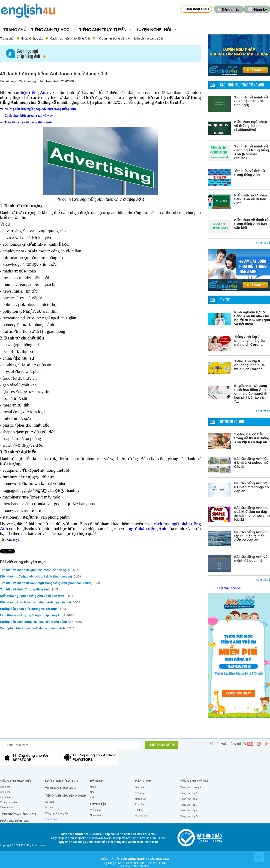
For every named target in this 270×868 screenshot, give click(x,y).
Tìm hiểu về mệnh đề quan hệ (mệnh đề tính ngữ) (251, 101)
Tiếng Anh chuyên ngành (66, 796)
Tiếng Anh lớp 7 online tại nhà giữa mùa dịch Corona (249, 341)
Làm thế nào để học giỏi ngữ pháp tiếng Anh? (33, 615)
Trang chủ (15, 30)
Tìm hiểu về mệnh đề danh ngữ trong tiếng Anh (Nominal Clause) (252, 152)
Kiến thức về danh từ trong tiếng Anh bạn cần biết (251, 224)
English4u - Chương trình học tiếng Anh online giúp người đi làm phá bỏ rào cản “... (251, 393)
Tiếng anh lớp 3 (189, 805)
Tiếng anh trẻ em (194, 781)
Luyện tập (98, 804)
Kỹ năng (97, 781)
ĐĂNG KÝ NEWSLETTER (162, 745)
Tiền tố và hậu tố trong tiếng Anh (28, 122)
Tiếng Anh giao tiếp (16, 781)
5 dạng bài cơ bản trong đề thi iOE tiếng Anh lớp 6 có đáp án (252, 438)
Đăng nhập (231, 9)
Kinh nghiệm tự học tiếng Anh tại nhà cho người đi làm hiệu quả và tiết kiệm (252, 318)
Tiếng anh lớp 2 (189, 799)
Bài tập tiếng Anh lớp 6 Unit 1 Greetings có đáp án (252, 487)
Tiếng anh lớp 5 (189, 816)
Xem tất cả (263, 243)
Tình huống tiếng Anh (18, 814)
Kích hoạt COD (197, 9)
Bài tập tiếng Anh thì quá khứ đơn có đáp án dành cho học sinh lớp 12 (252, 513)
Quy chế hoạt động (72, 842)
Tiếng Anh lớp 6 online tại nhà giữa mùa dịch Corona (249, 365)
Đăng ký (260, 9)
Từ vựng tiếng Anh (60, 788)
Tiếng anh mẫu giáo (191, 787)
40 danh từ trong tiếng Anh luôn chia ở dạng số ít (130, 38)
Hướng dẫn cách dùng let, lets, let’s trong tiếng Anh (37, 622)
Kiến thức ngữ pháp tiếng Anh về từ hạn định (250, 199)
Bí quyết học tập (32, 38)
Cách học (143, 781)
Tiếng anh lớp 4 (189, 810)
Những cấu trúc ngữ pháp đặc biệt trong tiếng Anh (40, 109)
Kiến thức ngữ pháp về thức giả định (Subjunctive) (250, 126)
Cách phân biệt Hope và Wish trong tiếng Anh (32, 628)
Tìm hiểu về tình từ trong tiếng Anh (250, 173)
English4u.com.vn (229, 588)
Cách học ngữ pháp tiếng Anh (70, 38)
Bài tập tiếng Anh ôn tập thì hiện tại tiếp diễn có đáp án (251, 536)
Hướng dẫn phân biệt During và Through (29, 609)
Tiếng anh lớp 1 (189, 793)
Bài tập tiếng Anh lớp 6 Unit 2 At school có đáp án (251, 463)
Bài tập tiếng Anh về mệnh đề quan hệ (251, 559)
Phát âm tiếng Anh (15, 821)
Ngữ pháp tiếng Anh (61, 781)
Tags (16, 540)
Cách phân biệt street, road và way (28, 116)
